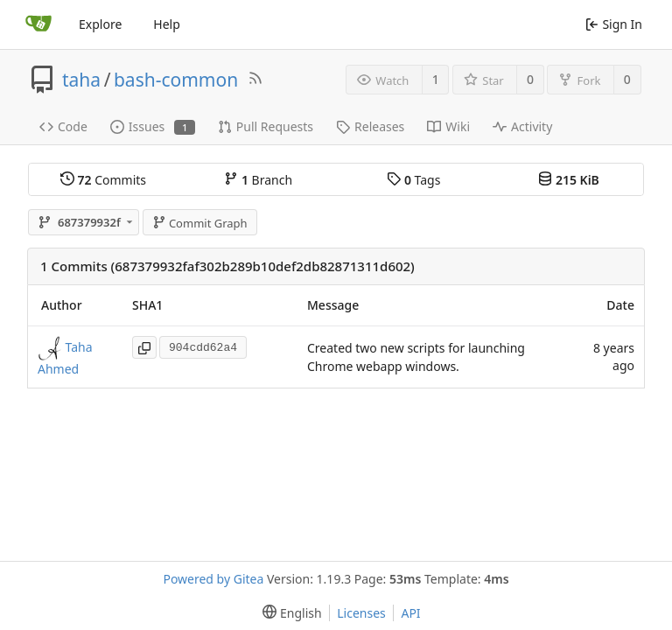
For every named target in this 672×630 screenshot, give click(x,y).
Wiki (448, 126)
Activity (522, 126)
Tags (413, 180)
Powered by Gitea (213, 579)
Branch (258, 180)
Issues (153, 126)
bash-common (176, 80)
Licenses (361, 613)
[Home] (38, 24)
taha (81, 80)
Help (167, 24)
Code (63, 126)
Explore (100, 24)
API (410, 613)
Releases (370, 126)
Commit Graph (200, 223)
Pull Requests (266, 126)
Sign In (614, 24)
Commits (103, 180)
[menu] (288, 613)
